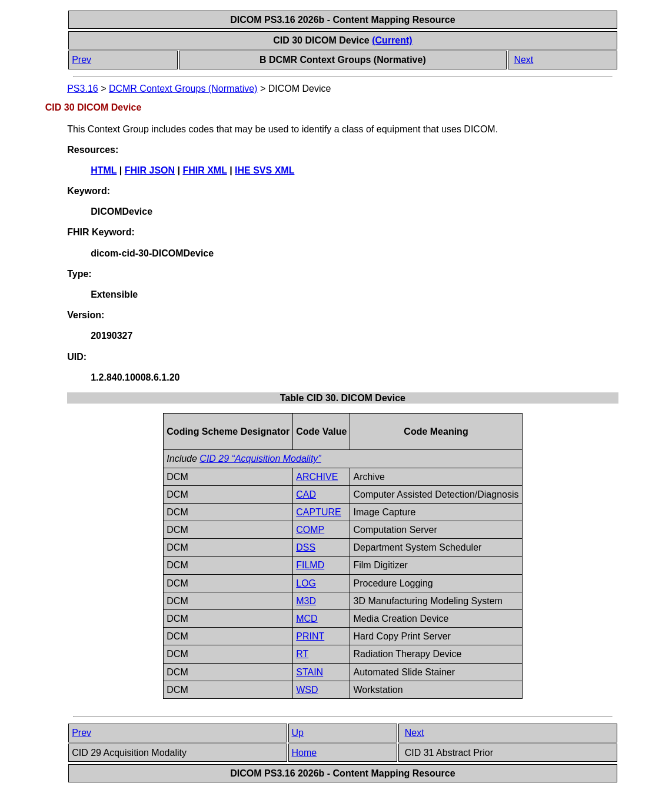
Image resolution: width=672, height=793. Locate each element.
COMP (310, 530)
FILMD (310, 565)
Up (298, 733)
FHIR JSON (150, 170)
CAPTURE (318, 512)
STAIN (310, 672)
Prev (81, 60)
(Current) (392, 40)
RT (302, 654)
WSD (307, 690)
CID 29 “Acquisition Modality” (260, 459)
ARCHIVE (317, 477)
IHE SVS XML (265, 170)
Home (305, 753)
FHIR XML (204, 170)
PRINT (310, 636)
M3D (306, 601)
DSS (306, 547)
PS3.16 (82, 89)
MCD (307, 619)
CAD (306, 494)
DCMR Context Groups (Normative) (183, 89)
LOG (306, 583)
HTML (104, 170)
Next (523, 60)
